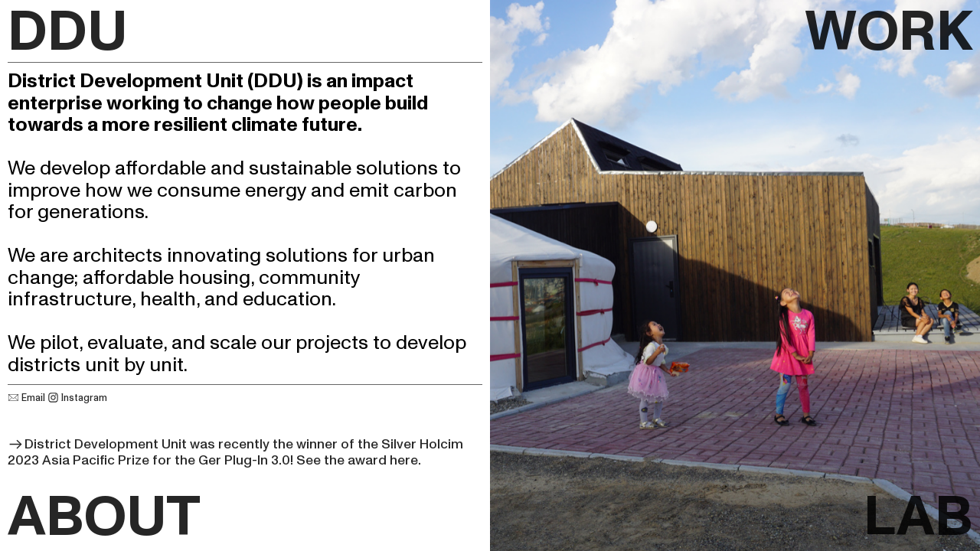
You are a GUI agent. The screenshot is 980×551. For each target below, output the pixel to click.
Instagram (77, 398)
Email (28, 398)
